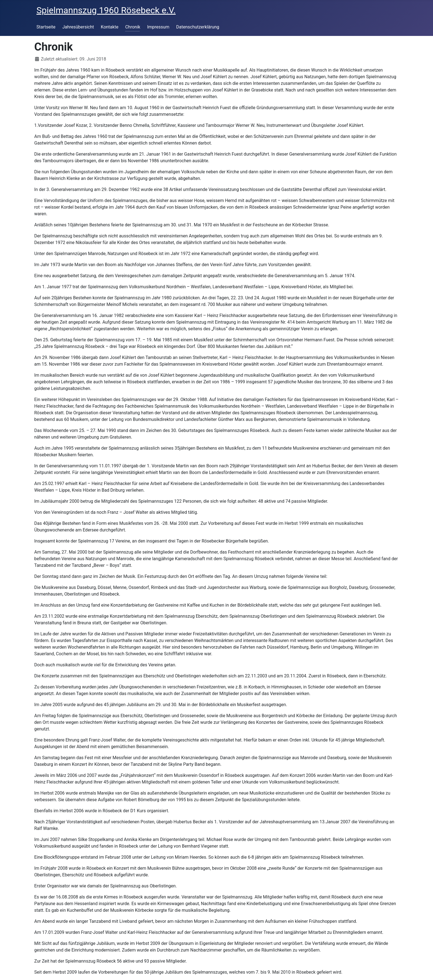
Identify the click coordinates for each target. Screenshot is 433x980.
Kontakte (110, 27)
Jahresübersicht (78, 27)
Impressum (158, 27)
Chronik (133, 27)
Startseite (46, 27)
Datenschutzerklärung (198, 27)
